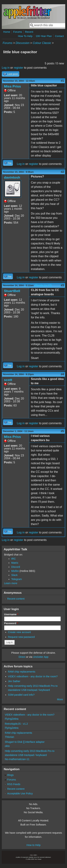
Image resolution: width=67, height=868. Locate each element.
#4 (62, 374)
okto (7, 746)
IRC (13, 559)
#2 (62, 172)
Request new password (21, 637)
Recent (29, 32)
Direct (22, 657)
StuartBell (12, 291)
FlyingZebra (12, 719)
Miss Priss (12, 86)
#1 (62, 81)
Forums (18, 32)
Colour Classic (42, 43)
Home (7, 32)
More (60, 699)
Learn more (11, 583)
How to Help (33, 845)
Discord (16, 567)
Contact (59, 36)
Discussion (22, 43)
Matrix (15, 563)
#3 (62, 285)
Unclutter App (41, 657)
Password (11, 623)
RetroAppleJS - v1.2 (16, 724)
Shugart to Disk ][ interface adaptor (25, 742)
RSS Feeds (14, 784)
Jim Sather (14, 681)
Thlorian (9, 737)
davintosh (12, 177)
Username (11, 614)
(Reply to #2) (43, 285)
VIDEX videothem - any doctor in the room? (33, 676)
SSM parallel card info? (21, 695)
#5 (62, 431)
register (18, 68)
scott (8, 380)
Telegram (17, 579)
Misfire (15, 571)
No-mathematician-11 (17, 759)
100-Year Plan (44, 36)
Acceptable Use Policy (20, 793)
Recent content (16, 599)
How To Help (25, 36)
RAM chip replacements (22, 672)
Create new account (19, 632)
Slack (14, 575)
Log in (6, 68)
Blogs (10, 775)
